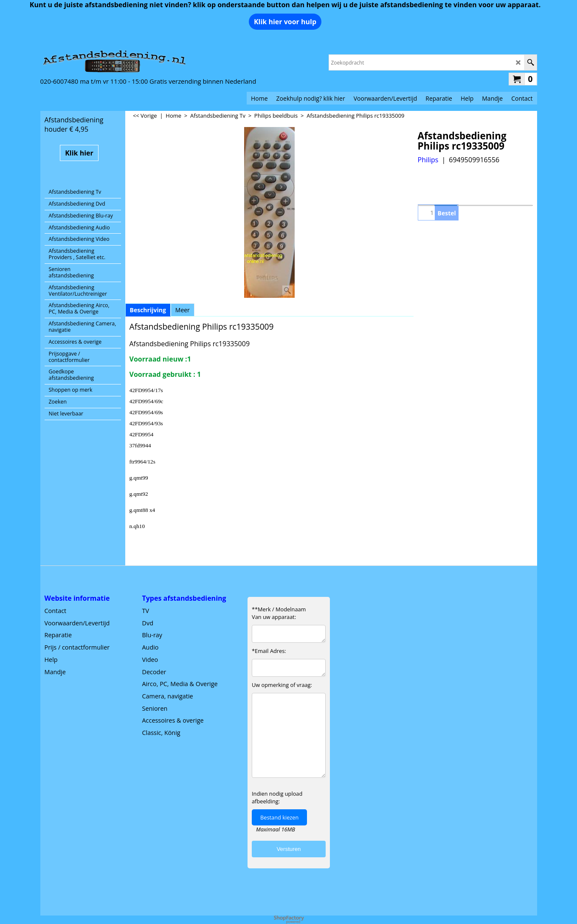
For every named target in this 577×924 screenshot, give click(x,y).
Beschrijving (148, 310)
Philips (428, 160)
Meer (183, 310)
